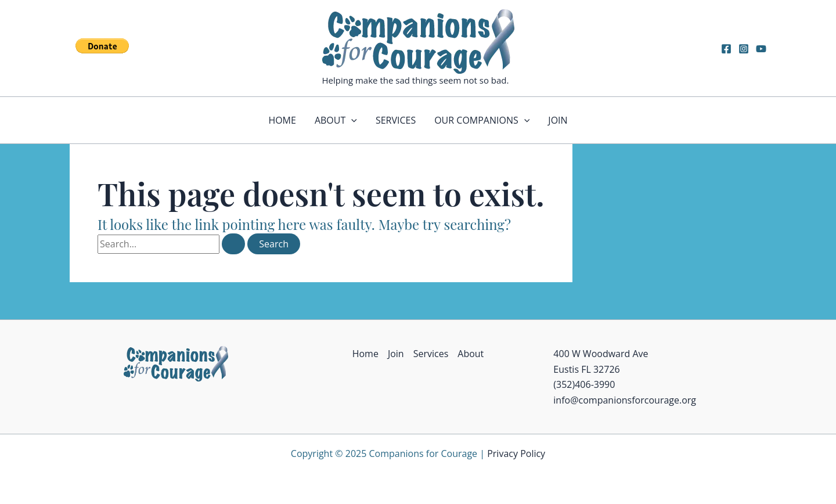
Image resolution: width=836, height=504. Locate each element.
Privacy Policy (516, 453)
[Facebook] (726, 49)
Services (396, 120)
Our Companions (482, 120)
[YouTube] (761, 49)
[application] (351, 120)
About (336, 120)
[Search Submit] (233, 244)
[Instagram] (744, 49)
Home (282, 120)
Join (558, 120)
